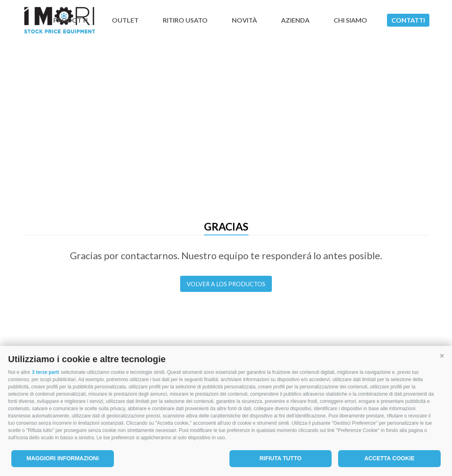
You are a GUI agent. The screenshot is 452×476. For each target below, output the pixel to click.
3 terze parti (45, 372)
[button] (442, 356)
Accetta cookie (389, 458)
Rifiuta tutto (280, 458)
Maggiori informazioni (62, 458)
